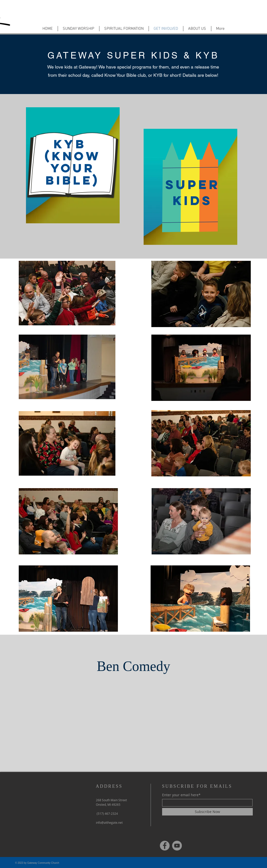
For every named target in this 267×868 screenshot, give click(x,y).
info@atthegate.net (109, 822)
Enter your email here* (181, 795)
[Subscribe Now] (207, 812)
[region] (73, 162)
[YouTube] (177, 846)
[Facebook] (165, 846)
